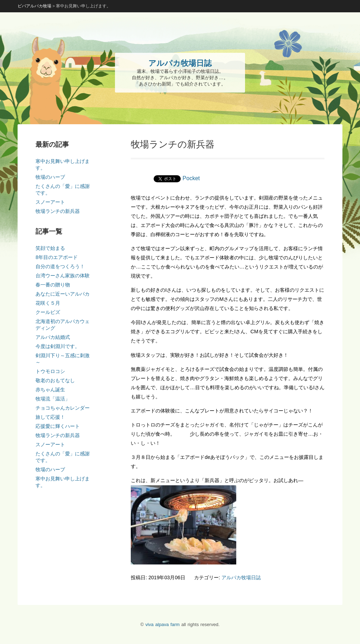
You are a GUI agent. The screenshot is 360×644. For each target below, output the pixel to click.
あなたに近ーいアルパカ (63, 294)
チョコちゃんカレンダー (63, 408)
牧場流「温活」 (53, 399)
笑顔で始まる (50, 248)
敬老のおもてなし (55, 380)
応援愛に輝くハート (58, 426)
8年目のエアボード (57, 257)
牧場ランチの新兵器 (58, 211)
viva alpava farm (163, 624)
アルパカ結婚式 (53, 337)
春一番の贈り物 (53, 285)
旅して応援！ (50, 417)
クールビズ (48, 312)
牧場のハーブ (50, 177)
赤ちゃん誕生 (50, 390)
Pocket (191, 178)
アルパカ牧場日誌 (241, 577)
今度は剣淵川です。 (58, 346)
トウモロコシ (50, 371)
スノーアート (50, 202)
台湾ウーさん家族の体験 (63, 276)
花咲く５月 (48, 303)
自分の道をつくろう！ (60, 266)
